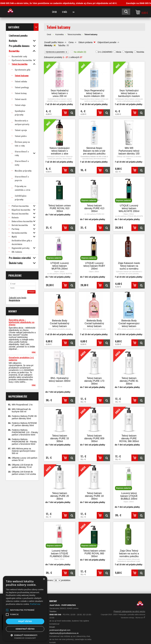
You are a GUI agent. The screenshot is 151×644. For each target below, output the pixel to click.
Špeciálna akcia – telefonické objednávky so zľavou (22, 322)
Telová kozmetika (74, 35)
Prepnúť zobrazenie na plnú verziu (129, 611)
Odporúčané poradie (107, 42)
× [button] (44, 579)
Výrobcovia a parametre (56, 52)
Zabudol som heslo (18, 298)
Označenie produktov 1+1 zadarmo (21, 359)
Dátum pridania (85, 42)
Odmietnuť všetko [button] (25, 629)
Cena (71, 42)
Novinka (140, 52)
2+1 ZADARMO (105, 52)
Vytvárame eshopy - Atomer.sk (133, 618)
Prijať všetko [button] (25, 621)
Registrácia (14, 300)
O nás (65, 12)
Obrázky (48, 45)
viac (34, 352)
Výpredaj (129, 52)
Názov (61, 42)
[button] (7, 610)
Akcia (119, 52)
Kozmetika (59, 35)
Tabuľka (62, 45)
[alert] (25, 609)
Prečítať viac (35, 604)
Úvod (54, 12)
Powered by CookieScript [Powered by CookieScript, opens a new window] (25, 638)
